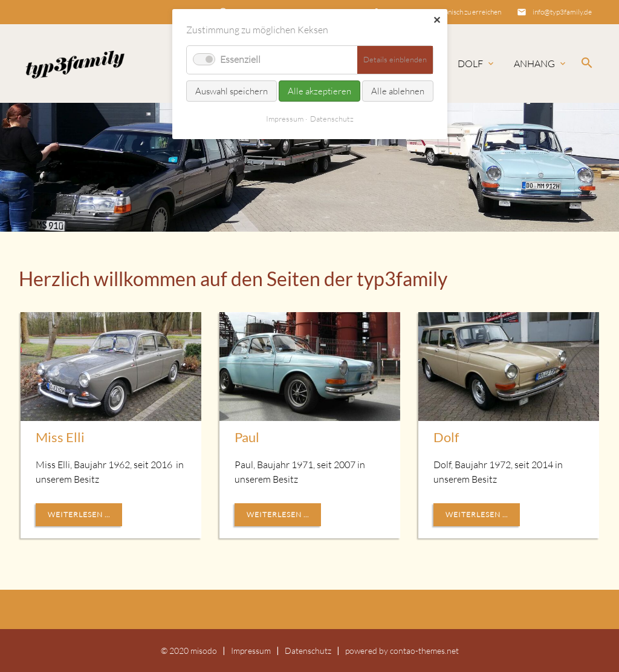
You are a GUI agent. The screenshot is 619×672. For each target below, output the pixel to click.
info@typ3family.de (562, 12)
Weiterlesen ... (79, 514)
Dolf (470, 64)
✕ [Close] (437, 20)
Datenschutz (308, 651)
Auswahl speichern (232, 91)
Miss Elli (60, 437)
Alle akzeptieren (319, 91)
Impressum (251, 651)
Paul (247, 437)
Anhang (534, 64)
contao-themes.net (424, 651)
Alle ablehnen (398, 91)
